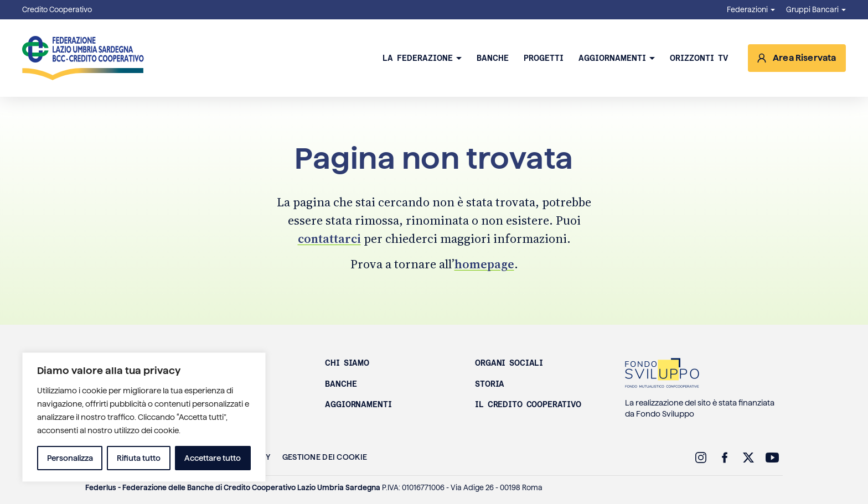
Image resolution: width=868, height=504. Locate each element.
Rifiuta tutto (139, 458)
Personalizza (70, 458)
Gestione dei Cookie (325, 457)
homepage (484, 264)
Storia (490, 384)
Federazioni (747, 10)
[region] (144, 417)
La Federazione (418, 58)
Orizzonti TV (699, 58)
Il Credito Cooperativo (528, 404)
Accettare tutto (213, 458)
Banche (493, 58)
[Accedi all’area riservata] (797, 58)
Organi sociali (509, 363)
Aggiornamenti (612, 58)
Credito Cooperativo (57, 10)
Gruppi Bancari (812, 10)
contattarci (329, 238)
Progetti (544, 58)
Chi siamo (347, 363)
